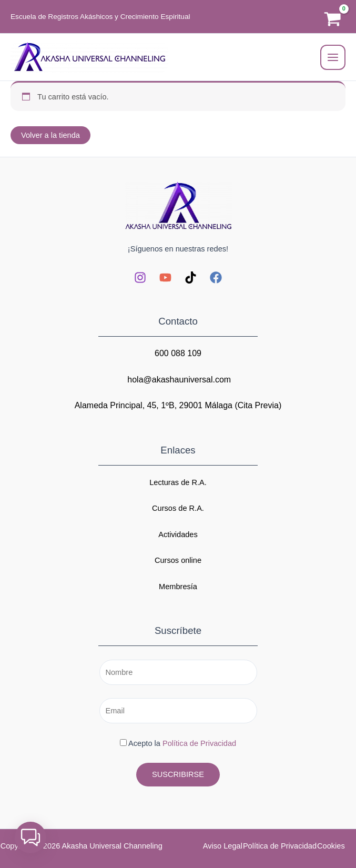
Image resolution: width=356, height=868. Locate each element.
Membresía (178, 587)
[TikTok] (191, 277)
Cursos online (178, 560)
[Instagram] (140, 277)
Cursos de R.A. (178, 508)
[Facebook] (216, 277)
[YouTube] (165, 277)
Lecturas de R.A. (178, 482)
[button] (30, 837)
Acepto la (178, 743)
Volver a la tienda (50, 135)
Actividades (178, 534)
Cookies (331, 846)
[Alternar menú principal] (333, 57)
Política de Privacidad (199, 743)
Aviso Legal (223, 846)
